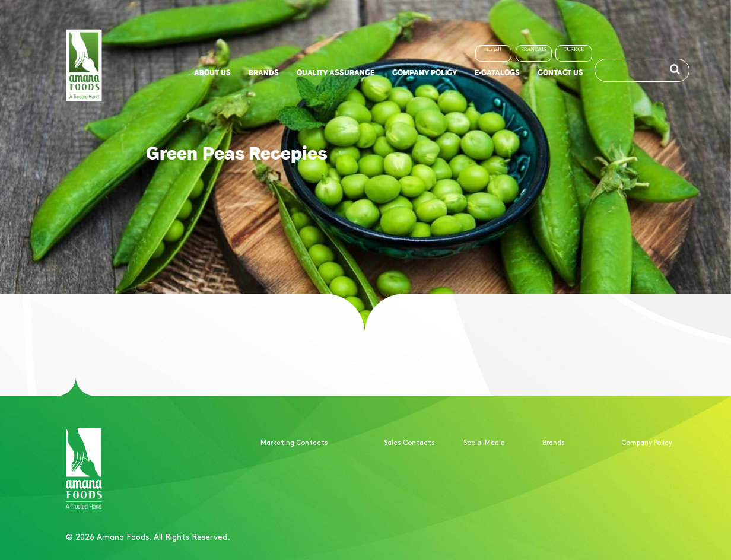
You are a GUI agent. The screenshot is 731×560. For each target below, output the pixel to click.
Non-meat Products (576, 488)
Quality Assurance (336, 72)
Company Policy (425, 72)
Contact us (560, 72)
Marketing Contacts (294, 442)
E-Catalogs (497, 72)
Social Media (484, 442)
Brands (264, 72)
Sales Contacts (409, 442)
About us (212, 72)
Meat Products (567, 474)
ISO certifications (651, 488)
